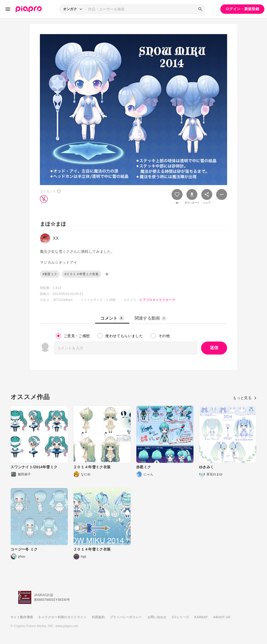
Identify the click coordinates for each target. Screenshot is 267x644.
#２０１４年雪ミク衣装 (81, 274)
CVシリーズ (181, 617)
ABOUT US (222, 617)
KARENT (201, 617)
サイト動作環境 (22, 617)
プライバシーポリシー (126, 617)
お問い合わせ (157, 617)
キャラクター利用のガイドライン (62, 617)
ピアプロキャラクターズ (157, 300)
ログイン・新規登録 (242, 9)
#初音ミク (50, 274)
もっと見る (245, 398)
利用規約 (98, 617)
